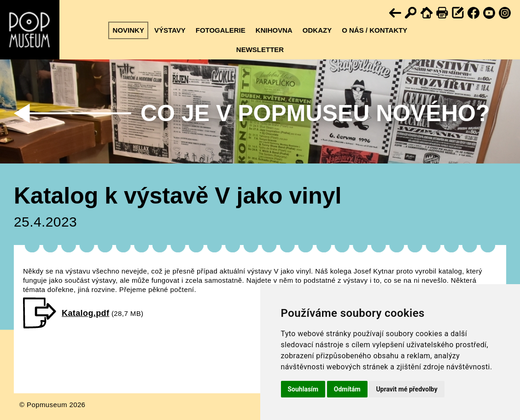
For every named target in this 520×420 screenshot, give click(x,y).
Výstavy (170, 30)
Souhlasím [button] (303, 389)
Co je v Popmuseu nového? (315, 113)
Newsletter (260, 50)
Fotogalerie (221, 30)
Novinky (129, 30)
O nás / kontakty (374, 30)
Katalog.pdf (85, 313)
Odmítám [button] (347, 389)
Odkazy (317, 30)
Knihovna (274, 30)
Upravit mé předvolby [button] (406, 389)
